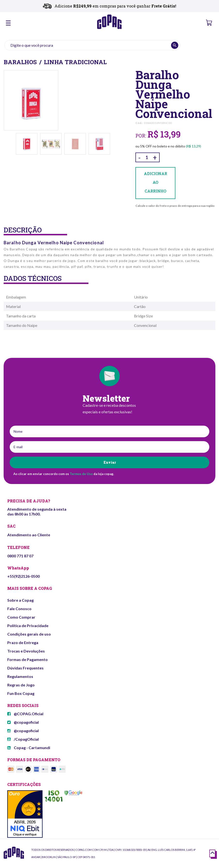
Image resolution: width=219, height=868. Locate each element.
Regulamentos (20, 676)
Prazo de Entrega (23, 642)
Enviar (110, 462)
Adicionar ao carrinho (155, 183)
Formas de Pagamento (27, 659)
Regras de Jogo (21, 685)
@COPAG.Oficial (25, 714)
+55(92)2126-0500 (23, 576)
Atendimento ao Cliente (29, 535)
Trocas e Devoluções (26, 651)
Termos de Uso (81, 474)
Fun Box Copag (21, 693)
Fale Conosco (19, 609)
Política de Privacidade (28, 626)
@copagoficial (23, 722)
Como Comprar (21, 617)
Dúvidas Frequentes (25, 668)
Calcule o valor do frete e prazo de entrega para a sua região (175, 206)
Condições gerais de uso (29, 634)
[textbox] (92, 45)
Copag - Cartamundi (29, 748)
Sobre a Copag (20, 600)
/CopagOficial (23, 739)
